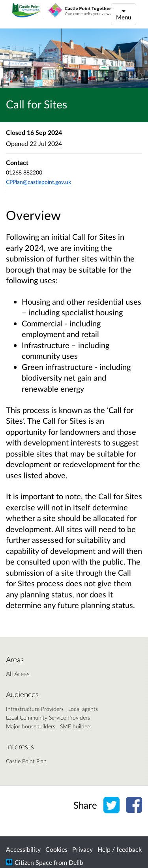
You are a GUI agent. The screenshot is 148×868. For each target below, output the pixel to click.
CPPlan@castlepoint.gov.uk (38, 182)
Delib (76, 862)
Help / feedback (120, 849)
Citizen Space (33, 862)
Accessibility (23, 849)
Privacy (82, 849)
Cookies (56, 849)
